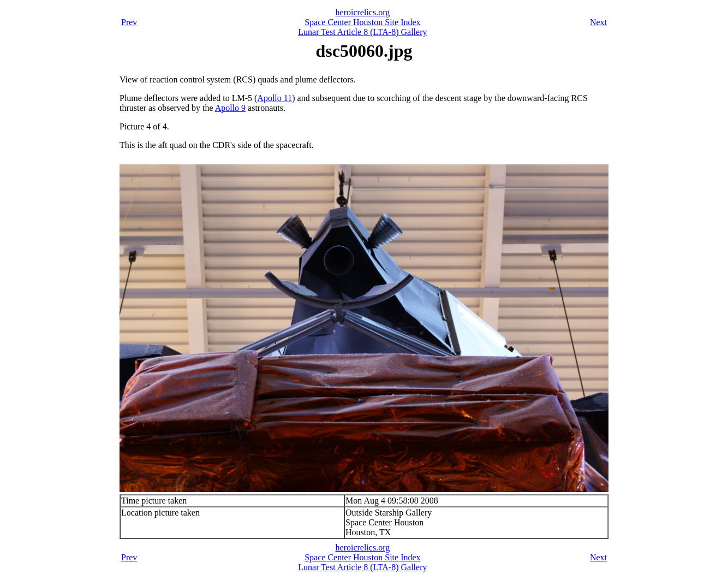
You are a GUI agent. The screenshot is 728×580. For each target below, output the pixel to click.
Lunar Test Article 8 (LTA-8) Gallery (362, 32)
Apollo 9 (230, 108)
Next (598, 22)
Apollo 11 (275, 98)
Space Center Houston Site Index (362, 22)
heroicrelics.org (363, 12)
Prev (129, 22)
